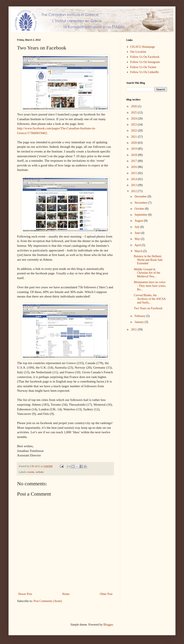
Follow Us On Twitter (143, 67)
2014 (134, 179)
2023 (134, 125)
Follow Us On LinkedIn (145, 72)
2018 (134, 155)
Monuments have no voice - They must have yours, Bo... (150, 286)
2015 (134, 173)
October (140, 209)
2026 (134, 106)
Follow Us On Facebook (145, 57)
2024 (134, 119)
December (141, 196)
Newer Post (25, 594)
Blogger (108, 625)
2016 (134, 167)
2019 (134, 149)
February (140, 316)
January (139, 322)
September (141, 215)
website (40, 472)
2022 (134, 131)
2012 (134, 191)
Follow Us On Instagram (145, 62)
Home (66, 594)
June (138, 233)
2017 (134, 161)
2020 (134, 143)
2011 (134, 329)
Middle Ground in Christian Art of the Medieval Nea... (147, 273)
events (31, 472)
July (137, 227)
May (138, 239)
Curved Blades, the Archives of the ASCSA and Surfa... (150, 299)
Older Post (106, 594)
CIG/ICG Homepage (143, 47)
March (139, 251)
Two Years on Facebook (148, 308)
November (141, 203)
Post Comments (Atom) (48, 601)
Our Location (138, 52)
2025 (134, 113)
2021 (134, 137)
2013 (134, 185)
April (138, 245)
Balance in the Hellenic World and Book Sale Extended (148, 260)
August (139, 221)
